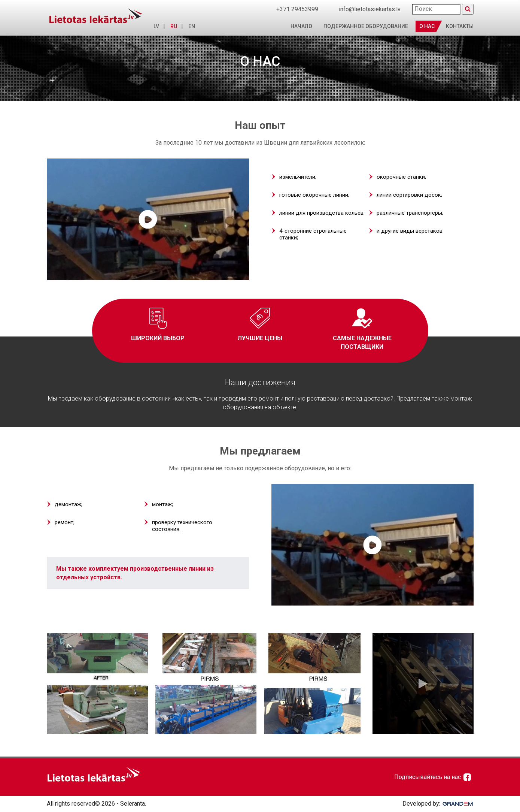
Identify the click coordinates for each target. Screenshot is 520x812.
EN (190, 26)
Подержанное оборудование (366, 26)
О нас (427, 26)
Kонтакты (460, 26)
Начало (301, 26)
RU (172, 26)
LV (154, 26)
